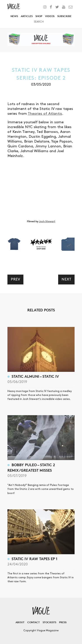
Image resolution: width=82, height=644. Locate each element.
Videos (50, 16)
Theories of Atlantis (45, 114)
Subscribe (64, 16)
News (14, 16)
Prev (15, 279)
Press (63, 622)
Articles (27, 16)
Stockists (49, 622)
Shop (39, 16)
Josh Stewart (47, 221)
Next (66, 279)
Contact (34, 622)
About (20, 622)
